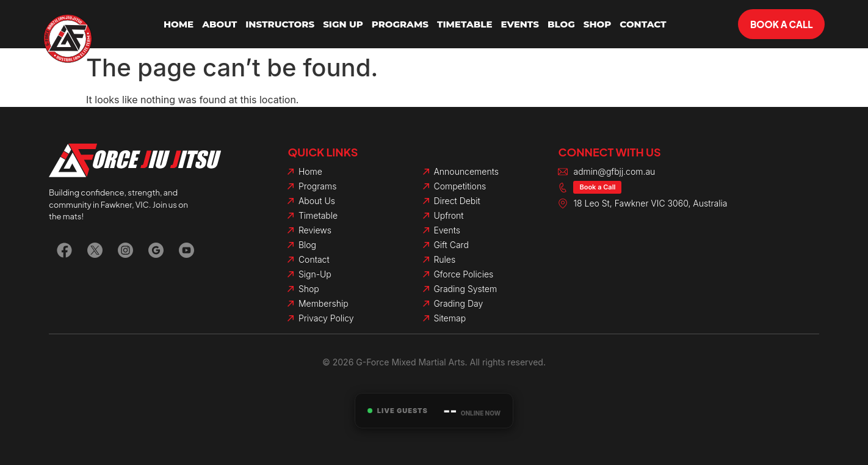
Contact (643, 24)
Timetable (465, 24)
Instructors (280, 24)
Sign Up (343, 24)
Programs (400, 24)
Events (520, 24)
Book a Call (597, 187)
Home (179, 24)
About (219, 24)
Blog (561, 24)
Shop (598, 24)
